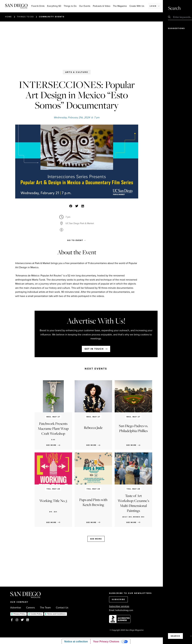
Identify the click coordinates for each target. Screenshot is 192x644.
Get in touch (94, 349)
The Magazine (120, 6)
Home (8, 17)
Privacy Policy (19, 614)
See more (96, 539)
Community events (52, 17)
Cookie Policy (36, 614)
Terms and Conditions (56, 614)
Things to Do (70, 6)
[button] (71, 206)
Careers (30, 608)
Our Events (85, 6)
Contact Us (62, 608)
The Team (45, 608)
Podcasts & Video (102, 6)
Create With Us (137, 6)
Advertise (16, 608)
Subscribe (171, 6)
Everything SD (54, 6)
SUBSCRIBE (118, 599)
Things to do (25, 17)
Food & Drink (38, 6)
